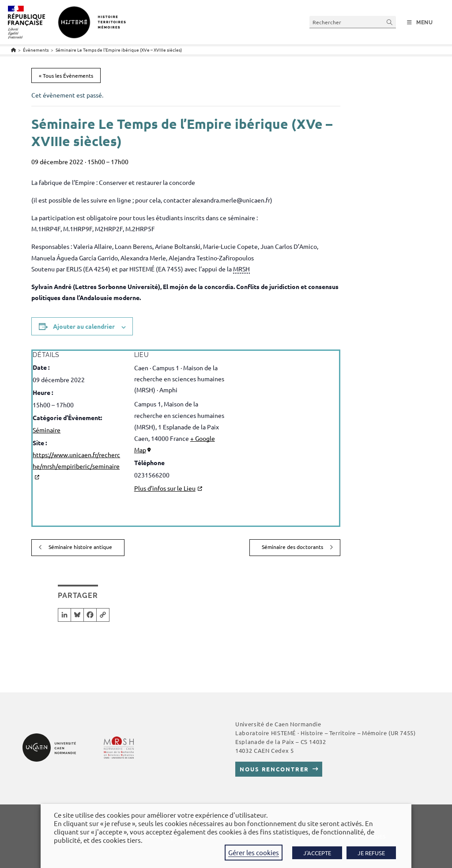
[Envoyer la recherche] (390, 22)
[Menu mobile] (420, 23)
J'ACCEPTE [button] (317, 853)
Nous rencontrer (274, 769)
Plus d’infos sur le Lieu (165, 488)
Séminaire (47, 430)
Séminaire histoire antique (80, 547)
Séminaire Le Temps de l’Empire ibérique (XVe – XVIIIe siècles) (119, 50)
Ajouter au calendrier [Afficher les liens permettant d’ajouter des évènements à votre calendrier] (84, 326)
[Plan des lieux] (282, 420)
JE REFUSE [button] (371, 853)
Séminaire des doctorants (293, 547)
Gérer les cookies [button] (254, 852)
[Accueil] (13, 50)
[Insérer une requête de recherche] (353, 22)
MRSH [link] (241, 269)
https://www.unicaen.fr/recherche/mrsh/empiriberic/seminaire (76, 460)
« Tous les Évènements (66, 75)
